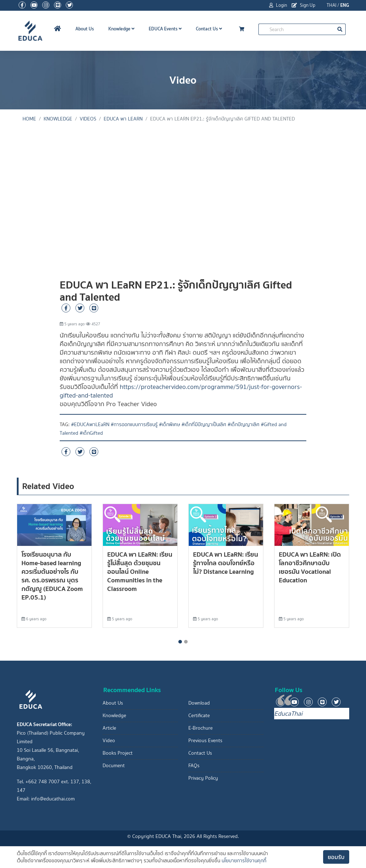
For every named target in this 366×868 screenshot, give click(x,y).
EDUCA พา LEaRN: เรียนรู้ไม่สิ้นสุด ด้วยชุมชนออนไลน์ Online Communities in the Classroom (140, 571)
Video (109, 741)
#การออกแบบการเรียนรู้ (134, 425)
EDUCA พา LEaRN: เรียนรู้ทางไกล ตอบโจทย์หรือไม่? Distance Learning (226, 563)
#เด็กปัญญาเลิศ (244, 425)
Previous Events (205, 741)
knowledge (58, 119)
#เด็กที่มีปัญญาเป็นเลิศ (204, 425)
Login (278, 5)
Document (114, 766)
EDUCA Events (165, 29)
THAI (332, 5)
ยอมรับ (336, 857)
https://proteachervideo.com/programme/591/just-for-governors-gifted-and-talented (181, 391)
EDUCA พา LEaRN (123, 119)
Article (109, 728)
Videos (88, 119)
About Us (85, 29)
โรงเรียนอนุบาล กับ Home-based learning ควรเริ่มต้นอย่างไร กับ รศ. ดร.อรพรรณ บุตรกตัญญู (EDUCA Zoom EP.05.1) (52, 576)
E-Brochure (201, 728)
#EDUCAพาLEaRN (90, 425)
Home (29, 119)
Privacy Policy (203, 778)
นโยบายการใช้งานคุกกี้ (244, 861)
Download (199, 703)
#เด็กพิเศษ (170, 425)
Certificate (199, 716)
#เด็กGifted (91, 433)
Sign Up (303, 5)
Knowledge (121, 29)
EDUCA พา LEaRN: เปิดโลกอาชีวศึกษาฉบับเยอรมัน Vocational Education (310, 567)
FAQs (194, 766)
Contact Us (209, 29)
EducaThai (288, 714)
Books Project (118, 753)
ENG (345, 5)
